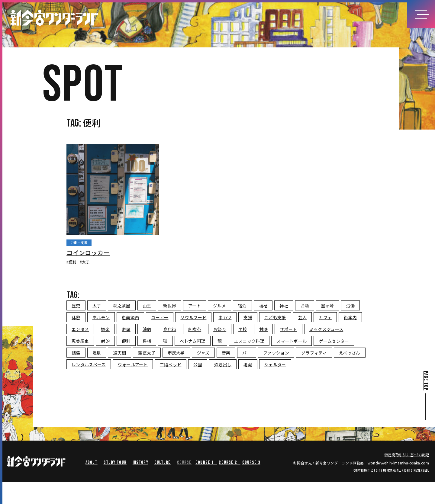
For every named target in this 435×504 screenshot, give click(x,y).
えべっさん (350, 353)
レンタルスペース (89, 364)
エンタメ (80, 329)
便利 (126, 341)
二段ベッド (171, 364)
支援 (248, 317)
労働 (351, 306)
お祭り (220, 329)
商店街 (170, 329)
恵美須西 (130, 317)
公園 (198, 364)
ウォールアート (133, 364)
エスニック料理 (249, 341)
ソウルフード (193, 317)
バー (247, 353)
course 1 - (206, 462)
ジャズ (203, 353)
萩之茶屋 (122, 306)
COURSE (184, 462)
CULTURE (163, 462)
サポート (288, 329)
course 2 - (229, 462)
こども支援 (275, 317)
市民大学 (176, 353)
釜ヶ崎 (328, 306)
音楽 (226, 353)
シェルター (275, 364)
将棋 (147, 341)
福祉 (263, 306)
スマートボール (292, 341)
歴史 (76, 306)
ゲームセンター (334, 341)
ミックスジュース (326, 329)
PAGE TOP (425, 380)
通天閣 (119, 353)
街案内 (350, 317)
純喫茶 (195, 329)
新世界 (170, 306)
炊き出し (223, 364)
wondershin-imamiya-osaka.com (398, 463)
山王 (147, 306)
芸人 (303, 317)
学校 (243, 329)
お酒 (305, 306)
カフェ (325, 317)
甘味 (264, 329)
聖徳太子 (147, 353)
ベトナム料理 (193, 341)
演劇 (147, 329)
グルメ (219, 306)
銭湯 (76, 353)
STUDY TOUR (115, 462)
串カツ (225, 317)
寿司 (126, 329)
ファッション (276, 353)
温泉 (97, 353)
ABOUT (92, 462)
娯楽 (105, 329)
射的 (105, 341)
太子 (97, 306)
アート (195, 306)
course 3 (251, 462)
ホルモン (101, 317)
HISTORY (140, 462)
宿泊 (242, 306)
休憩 (76, 317)
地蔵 (248, 364)
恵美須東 (80, 341)
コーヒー (160, 317)
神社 (284, 306)
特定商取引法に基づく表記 (407, 455)
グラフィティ (314, 353)
